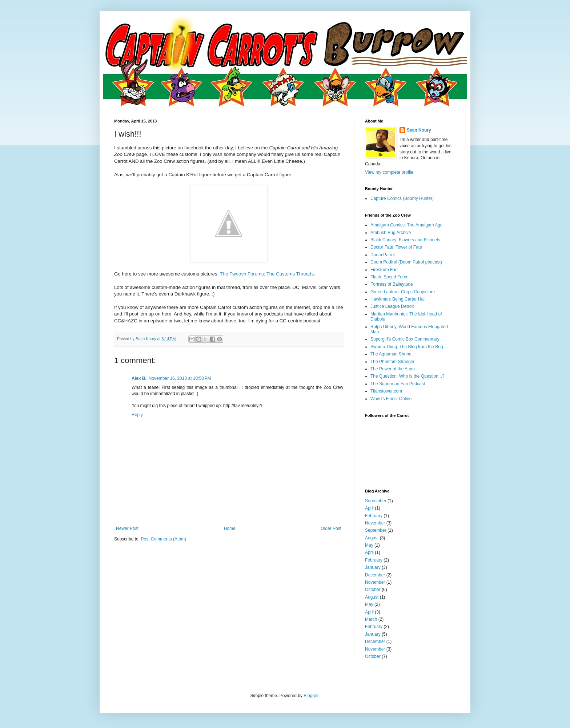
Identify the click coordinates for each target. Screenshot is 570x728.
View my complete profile (389, 172)
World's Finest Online (391, 399)
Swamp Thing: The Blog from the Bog (407, 347)
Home (230, 528)
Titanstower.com (386, 391)
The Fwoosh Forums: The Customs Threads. (268, 274)
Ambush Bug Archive (391, 233)
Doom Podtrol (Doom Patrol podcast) (406, 262)
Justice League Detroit (392, 306)
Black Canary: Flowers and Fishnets (405, 240)
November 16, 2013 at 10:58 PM (180, 378)
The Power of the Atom (393, 369)
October (373, 590)
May (369, 545)
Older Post (331, 528)
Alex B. (139, 378)
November (375, 523)
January (373, 567)
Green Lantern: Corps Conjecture (403, 292)
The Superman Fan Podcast (398, 384)
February (374, 516)
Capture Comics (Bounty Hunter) (402, 198)
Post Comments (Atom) (163, 539)
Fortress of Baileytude (392, 284)
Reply (137, 415)
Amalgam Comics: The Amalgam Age (407, 225)
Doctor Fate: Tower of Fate (396, 247)
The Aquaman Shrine (391, 354)
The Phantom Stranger (392, 362)
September (376, 501)
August (372, 538)
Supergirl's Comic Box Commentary (405, 339)
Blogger (311, 696)
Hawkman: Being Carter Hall (398, 299)
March (371, 619)
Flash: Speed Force (390, 277)
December (375, 575)
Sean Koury (419, 130)
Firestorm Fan (384, 270)
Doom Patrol (383, 255)
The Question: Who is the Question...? (407, 376)
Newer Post (127, 528)
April (369, 508)
